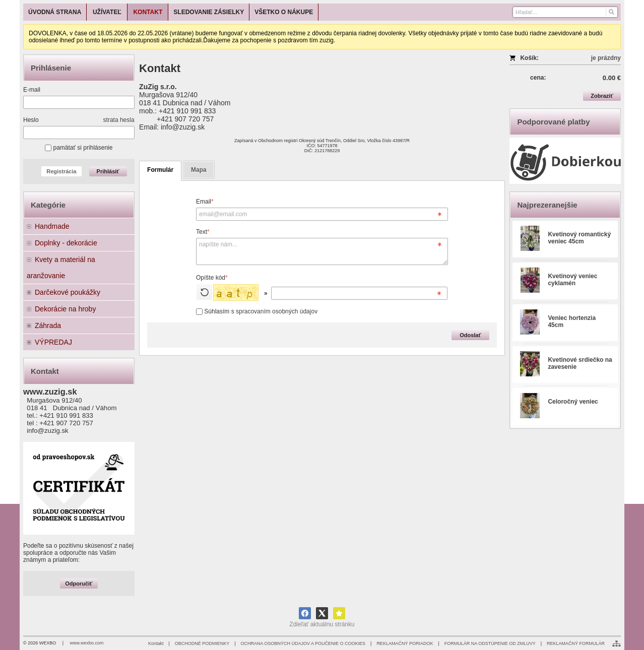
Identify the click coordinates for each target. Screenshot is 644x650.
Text (203, 232)
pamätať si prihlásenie (79, 148)
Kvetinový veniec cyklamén (572, 280)
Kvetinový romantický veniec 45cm (579, 238)
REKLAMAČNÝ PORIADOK (405, 643)
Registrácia (61, 171)
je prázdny (606, 58)
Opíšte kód (212, 278)
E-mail (32, 90)
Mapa (199, 170)
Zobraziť (602, 96)
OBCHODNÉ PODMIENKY (202, 643)
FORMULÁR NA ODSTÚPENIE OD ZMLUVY (490, 643)
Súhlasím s (257, 311)
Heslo (31, 120)
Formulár (160, 170)
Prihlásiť (108, 171)
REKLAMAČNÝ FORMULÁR (576, 643)
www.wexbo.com (87, 643)
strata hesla (119, 120)
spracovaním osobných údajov (277, 311)
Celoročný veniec (573, 402)
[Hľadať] (611, 12)
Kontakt (156, 643)
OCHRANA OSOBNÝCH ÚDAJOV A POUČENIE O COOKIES (303, 643)
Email (205, 202)
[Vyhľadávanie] (565, 12)
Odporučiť (79, 583)
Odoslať (470, 335)
